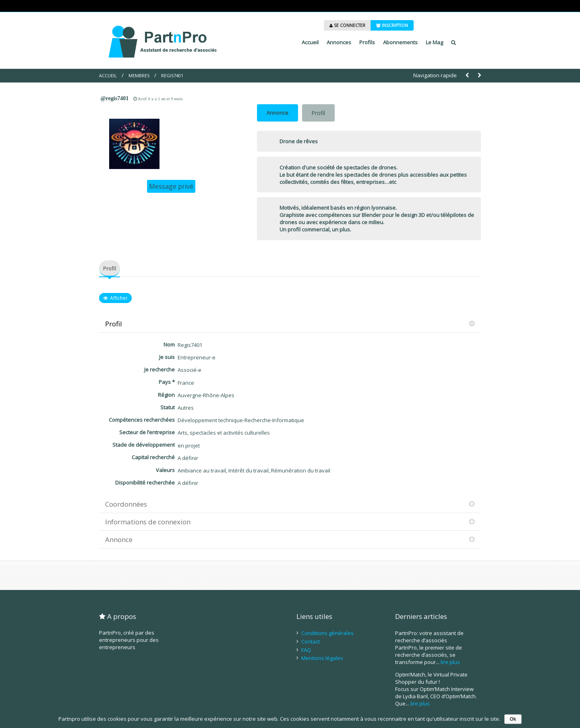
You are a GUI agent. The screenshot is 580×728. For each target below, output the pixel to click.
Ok (513, 719)
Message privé (171, 186)
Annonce (278, 113)
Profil (318, 113)
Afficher (119, 298)
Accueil (310, 42)
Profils (367, 42)
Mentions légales (322, 658)
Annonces (339, 42)
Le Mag (434, 42)
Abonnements (400, 42)
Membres (139, 75)
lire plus (450, 662)
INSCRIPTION (392, 25)
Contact (311, 641)
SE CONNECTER (347, 25)
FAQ (306, 650)
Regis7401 (172, 75)
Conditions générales (327, 633)
